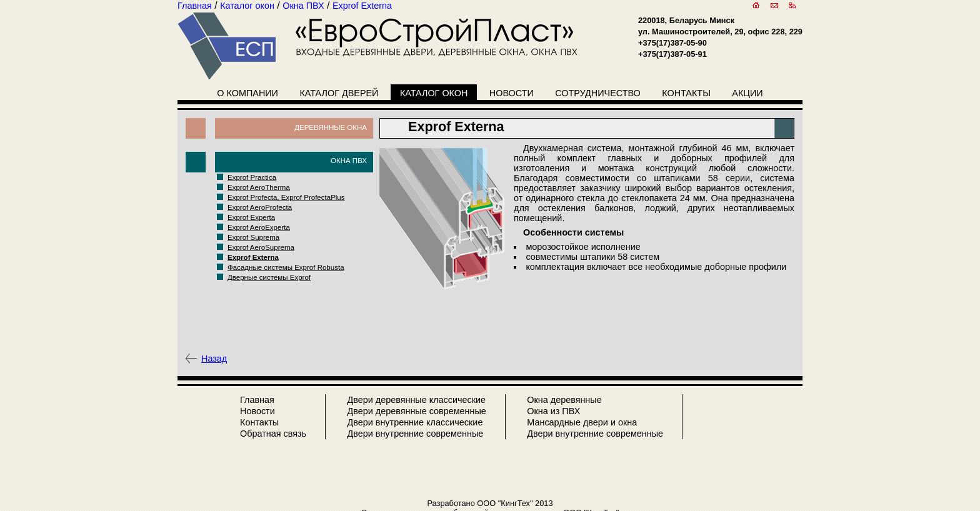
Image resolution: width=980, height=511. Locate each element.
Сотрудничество (598, 93)
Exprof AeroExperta (259, 227)
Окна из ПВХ (553, 411)
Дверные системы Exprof (269, 277)
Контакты (686, 93)
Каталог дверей (339, 93)
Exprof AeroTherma (259, 187)
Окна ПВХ (349, 161)
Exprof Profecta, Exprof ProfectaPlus (286, 197)
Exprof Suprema (253, 237)
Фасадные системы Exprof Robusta (286, 267)
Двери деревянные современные (416, 411)
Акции (747, 93)
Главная (257, 400)
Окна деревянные (564, 400)
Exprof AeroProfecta (260, 207)
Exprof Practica (252, 177)
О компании (247, 93)
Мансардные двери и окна (582, 422)
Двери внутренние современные (415, 434)
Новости (512, 93)
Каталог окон (434, 93)
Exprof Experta (251, 217)
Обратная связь (273, 434)
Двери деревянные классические (416, 400)
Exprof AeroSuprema (261, 247)
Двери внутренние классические (415, 422)
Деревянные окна (331, 127)
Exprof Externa (253, 257)
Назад (214, 359)
